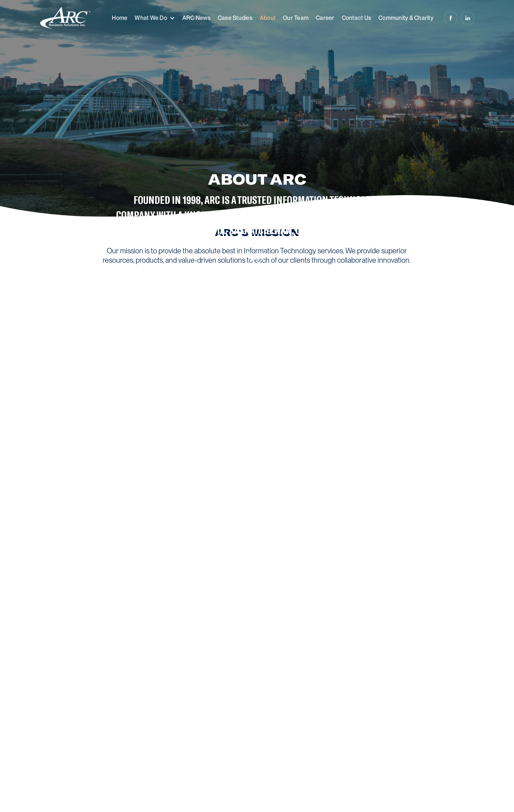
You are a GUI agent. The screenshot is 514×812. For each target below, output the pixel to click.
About (268, 18)
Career (325, 18)
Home (120, 18)
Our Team (296, 18)
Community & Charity (406, 18)
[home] (65, 18)
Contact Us (357, 18)
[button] (155, 18)
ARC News (196, 18)
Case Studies (235, 18)
